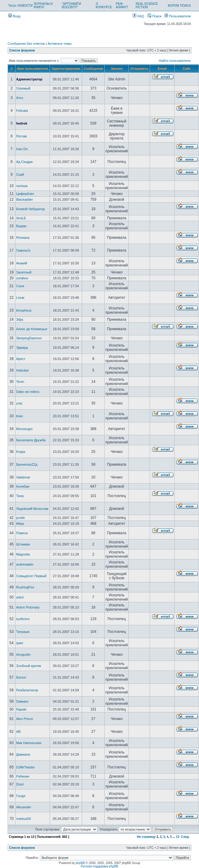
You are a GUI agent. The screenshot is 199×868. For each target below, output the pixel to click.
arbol (20, 597)
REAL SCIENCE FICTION (147, 5)
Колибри (23, 486)
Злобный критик (29, 666)
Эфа (20, 319)
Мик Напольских (29, 743)
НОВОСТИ (25, 6)
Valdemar (23, 477)
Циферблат (25, 194)
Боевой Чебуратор (30, 209)
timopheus (24, 310)
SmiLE (21, 218)
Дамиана (23, 754)
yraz (19, 403)
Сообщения (93, 69)
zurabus (22, 278)
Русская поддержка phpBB (99, 866)
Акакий (22, 263)
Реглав (21, 136)
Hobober (23, 370)
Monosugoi (24, 429)
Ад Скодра (24, 162)
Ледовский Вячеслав (32, 509)
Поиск (155, 16)
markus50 (23, 819)
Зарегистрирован (66, 69)
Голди (21, 796)
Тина (20, 496)
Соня (20, 286)
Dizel (20, 784)
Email (162, 69)
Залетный (24, 272)
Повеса (22, 533)
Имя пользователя (33, 69)
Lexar (20, 298)
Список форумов (22, 50)
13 (178, 837)
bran (19, 416)
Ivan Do (22, 149)
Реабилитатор (27, 690)
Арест (21, 359)
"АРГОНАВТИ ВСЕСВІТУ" (71, 5)
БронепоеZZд (27, 464)
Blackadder (24, 199)
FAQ (138, 16)
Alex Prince (25, 719)
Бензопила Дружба (31, 440)
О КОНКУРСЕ (104, 5)
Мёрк (20, 524)
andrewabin (25, 564)
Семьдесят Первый (31, 576)
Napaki (21, 709)
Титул (12, 6)
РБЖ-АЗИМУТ (122, 5)
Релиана (23, 238)
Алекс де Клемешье (32, 329)
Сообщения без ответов (26, 44)
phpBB (80, 863)
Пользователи (178, 16)
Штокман (23, 544)
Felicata (22, 111)
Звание (117, 69)
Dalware (22, 701)
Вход (14, 16)
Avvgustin (23, 655)
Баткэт (21, 677)
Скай (20, 175)
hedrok (22, 123)
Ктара (21, 452)
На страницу (146, 837)
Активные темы (59, 44)
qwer (20, 643)
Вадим (21, 226)
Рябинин (23, 776)
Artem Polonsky (28, 607)
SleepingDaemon (29, 338)
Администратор (29, 79)
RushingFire (25, 587)
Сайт (187, 69)
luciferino (23, 619)
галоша (22, 186)
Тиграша (23, 632)
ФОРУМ (173, 6)
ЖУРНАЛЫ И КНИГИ (43, 5)
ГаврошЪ (23, 250)
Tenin (20, 382)
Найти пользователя (175, 61)
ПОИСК (185, 6)
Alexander (24, 807)
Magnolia (23, 554)
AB (18, 732)
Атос (20, 98)
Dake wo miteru (28, 392)
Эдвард (22, 348)
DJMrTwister (25, 767)
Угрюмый (23, 88)
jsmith (21, 518)
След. (185, 837)
